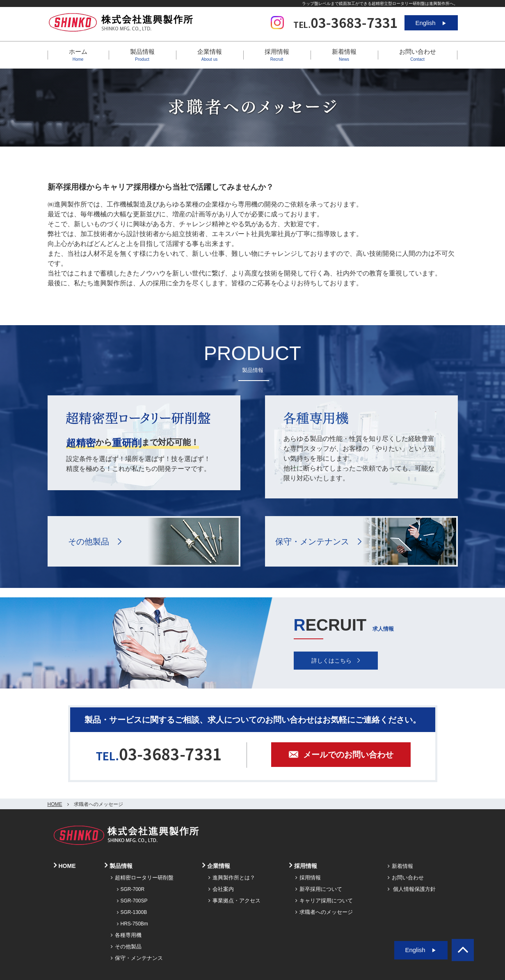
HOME (55, 804)
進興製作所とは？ (232, 878)
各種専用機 (126, 935)
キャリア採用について (324, 901)
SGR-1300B (132, 912)
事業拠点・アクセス (234, 901)
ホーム (78, 55)
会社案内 (221, 889)
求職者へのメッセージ (324, 912)
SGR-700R (131, 889)
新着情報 (344, 55)
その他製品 (89, 542)
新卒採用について (319, 889)
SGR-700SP (132, 901)
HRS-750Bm (133, 924)
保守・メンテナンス (312, 542)
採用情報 (308, 878)
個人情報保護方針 (412, 889)
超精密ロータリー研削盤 (142, 878)
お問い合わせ (418, 55)
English (431, 23)
